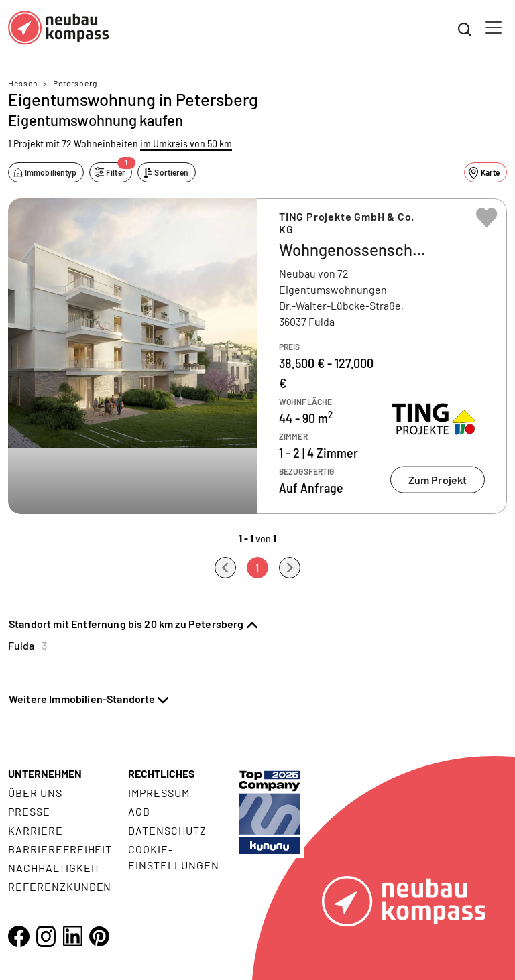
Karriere (36, 830)
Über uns (35, 793)
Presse (29, 811)
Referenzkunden (60, 886)
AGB (139, 811)
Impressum (159, 793)
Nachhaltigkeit (54, 868)
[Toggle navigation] (494, 27)
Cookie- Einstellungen (173, 857)
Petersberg (75, 83)
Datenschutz (167, 830)
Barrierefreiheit (60, 849)
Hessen (23, 83)
